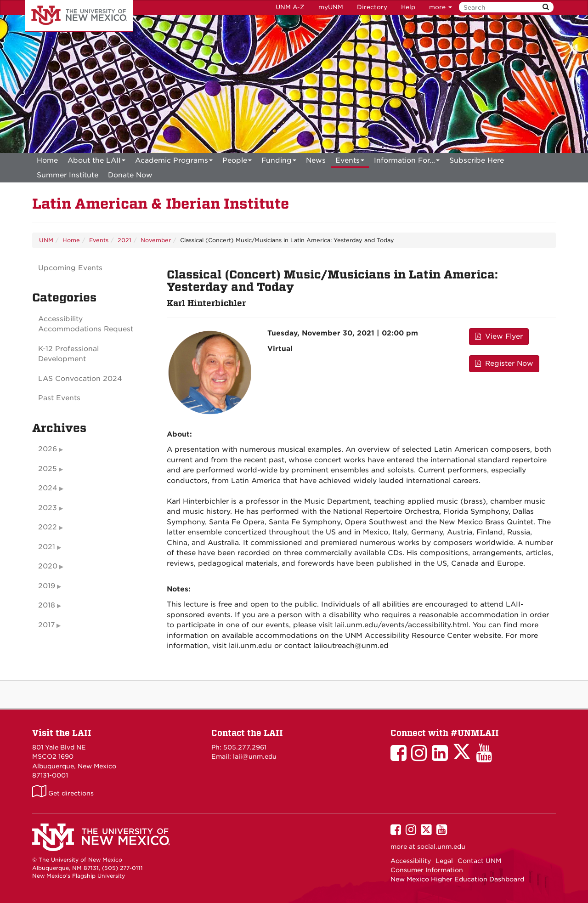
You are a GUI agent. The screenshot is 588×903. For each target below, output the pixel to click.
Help (408, 7)
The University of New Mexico (79, 16)
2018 (47, 605)
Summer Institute (68, 175)
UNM (46, 240)
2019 (47, 586)
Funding (279, 162)
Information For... (407, 162)
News (316, 160)
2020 (48, 566)
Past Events (59, 398)
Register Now (504, 363)
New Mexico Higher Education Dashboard (457, 879)
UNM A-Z (290, 7)
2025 (48, 469)
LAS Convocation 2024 (80, 379)
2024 (48, 488)
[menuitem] (47, 160)
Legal (444, 861)
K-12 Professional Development (68, 354)
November (156, 240)
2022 (48, 527)
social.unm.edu (441, 846)
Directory (372, 7)
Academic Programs (174, 162)
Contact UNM (479, 861)
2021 (124, 240)
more (441, 7)
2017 (46, 625)
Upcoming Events (70, 268)
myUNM (331, 7)
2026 (48, 449)
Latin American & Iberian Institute (161, 204)
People (237, 162)
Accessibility (411, 861)
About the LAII (96, 162)
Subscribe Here (477, 160)
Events (350, 162)
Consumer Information (427, 870)
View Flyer (499, 336)
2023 (48, 508)
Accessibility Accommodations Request (86, 324)
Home (47, 160)
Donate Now (130, 175)
